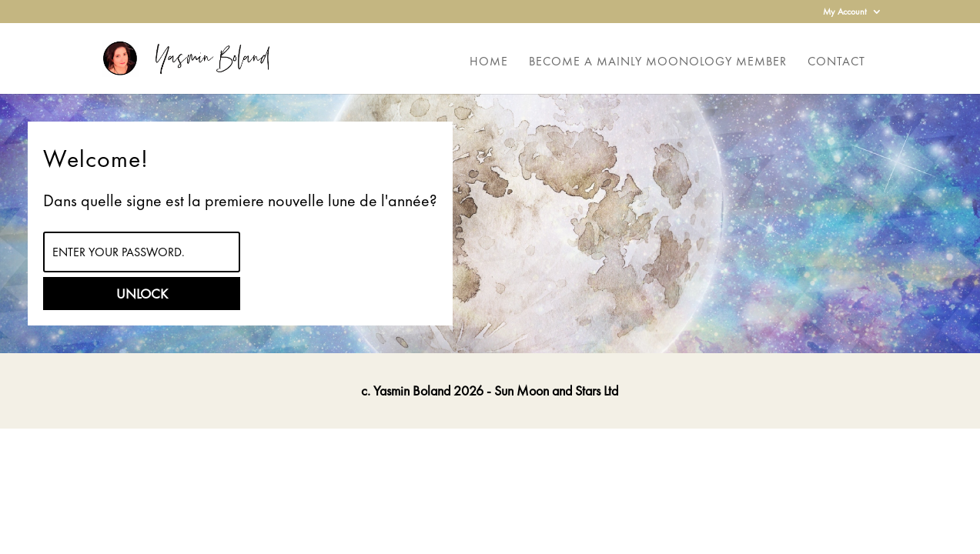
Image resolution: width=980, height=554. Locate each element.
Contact (836, 63)
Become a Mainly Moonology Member (658, 63)
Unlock (142, 294)
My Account (845, 12)
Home (489, 63)
